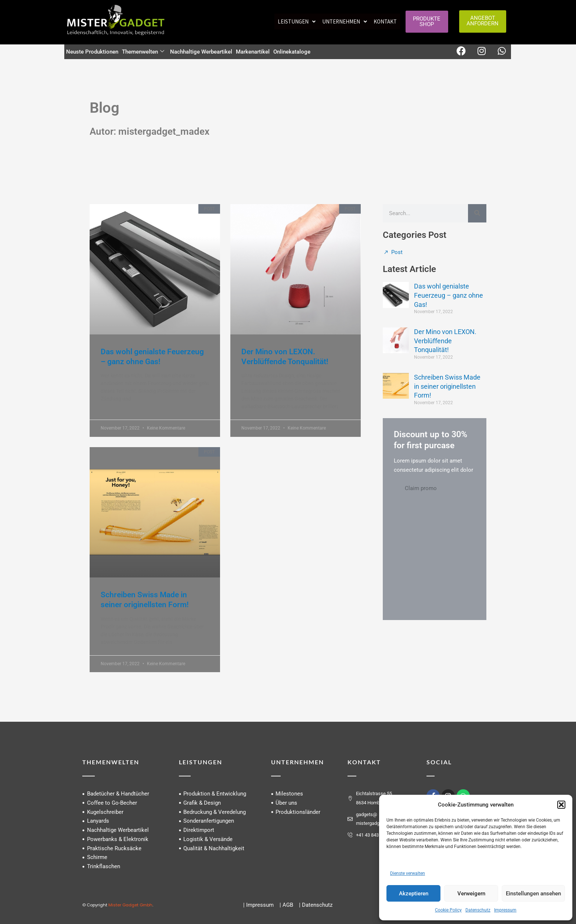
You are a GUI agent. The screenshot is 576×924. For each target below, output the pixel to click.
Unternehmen (345, 21)
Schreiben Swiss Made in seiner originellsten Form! (447, 386)
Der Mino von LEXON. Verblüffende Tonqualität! (445, 341)
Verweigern (471, 894)
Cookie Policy (448, 910)
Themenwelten (143, 52)
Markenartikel (253, 52)
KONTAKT (364, 762)
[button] (561, 805)
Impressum (505, 910)
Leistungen (297, 21)
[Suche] (477, 213)
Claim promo (421, 488)
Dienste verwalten (408, 873)
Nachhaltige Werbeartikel (201, 52)
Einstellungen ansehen (533, 894)
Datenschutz (478, 910)
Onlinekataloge (292, 52)
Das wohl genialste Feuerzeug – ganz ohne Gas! (449, 295)
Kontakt (385, 21)
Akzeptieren (414, 894)
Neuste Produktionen (92, 52)
